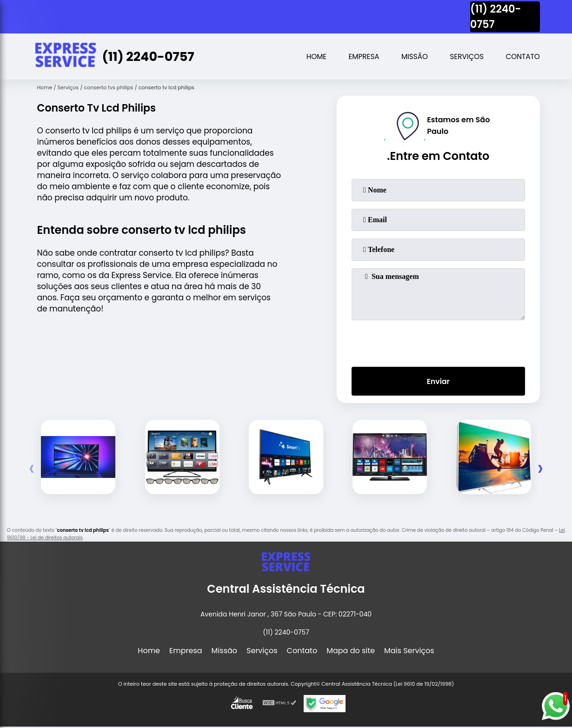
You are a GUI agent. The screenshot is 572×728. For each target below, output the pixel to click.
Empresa (357, 56)
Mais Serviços (409, 652)
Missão (410, 56)
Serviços (464, 56)
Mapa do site (351, 652)
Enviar (438, 382)
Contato (522, 56)
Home (308, 56)
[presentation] (438, 342)
